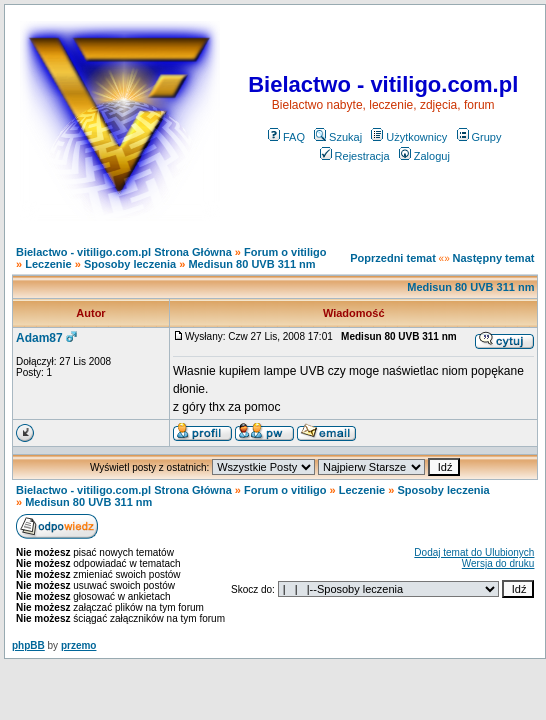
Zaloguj (424, 156)
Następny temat (494, 258)
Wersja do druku (498, 563)
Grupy (479, 137)
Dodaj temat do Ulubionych (474, 552)
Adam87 (39, 338)
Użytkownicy (409, 137)
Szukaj (338, 137)
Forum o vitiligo (285, 252)
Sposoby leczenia (130, 264)
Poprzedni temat (393, 258)
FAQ (286, 137)
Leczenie (48, 264)
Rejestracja (355, 156)
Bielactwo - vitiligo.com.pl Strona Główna (124, 252)
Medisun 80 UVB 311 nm (251, 264)
